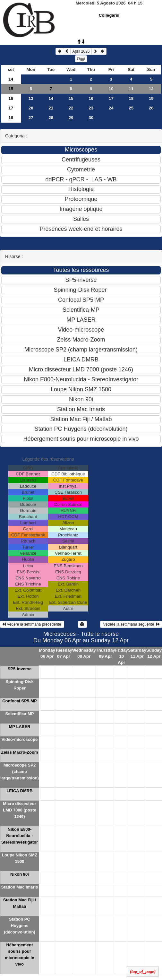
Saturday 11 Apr (137, 653)
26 (151, 108)
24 (111, 108)
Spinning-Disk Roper (19, 685)
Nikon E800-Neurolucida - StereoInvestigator (20, 836)
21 (51, 108)
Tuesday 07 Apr (64, 653)
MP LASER (20, 727)
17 (111, 98)
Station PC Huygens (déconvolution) (20, 926)
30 (91, 118)
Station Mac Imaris (20, 887)
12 (151, 89)
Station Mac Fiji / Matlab (20, 903)
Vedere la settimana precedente (32, 624)
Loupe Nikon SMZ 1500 (20, 858)
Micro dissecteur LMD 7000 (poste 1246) (19, 810)
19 (151, 98)
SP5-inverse (20, 669)
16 (11, 98)
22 (71, 108)
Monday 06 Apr (47, 653)
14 (11, 79)
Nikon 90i (20, 874)
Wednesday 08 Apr (84, 653)
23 (91, 108)
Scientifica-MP (20, 714)
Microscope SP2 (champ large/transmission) (20, 772)
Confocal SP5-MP (20, 701)
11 (131, 89)
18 (131, 98)
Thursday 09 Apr (106, 653)
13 (31, 98)
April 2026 (81, 51)
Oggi (81, 59)
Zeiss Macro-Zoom (20, 752)
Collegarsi (109, 15)
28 (51, 118)
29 (71, 118)
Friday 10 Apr (122, 656)
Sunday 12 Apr (154, 653)
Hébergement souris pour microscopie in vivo (20, 954)
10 (111, 89)
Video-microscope (20, 739)
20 (31, 108)
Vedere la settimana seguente (131, 624)
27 (31, 118)
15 (11, 89)
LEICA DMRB (19, 791)
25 (131, 108)
